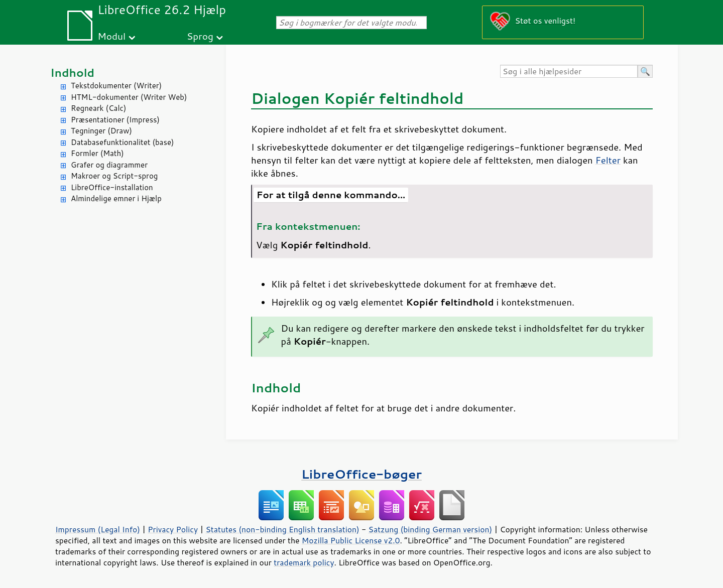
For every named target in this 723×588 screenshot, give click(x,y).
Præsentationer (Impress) (115, 120)
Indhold (72, 72)
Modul (111, 36)
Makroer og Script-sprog (114, 176)
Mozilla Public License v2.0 (351, 540)
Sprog (200, 36)
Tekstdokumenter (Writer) (116, 86)
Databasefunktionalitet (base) (122, 142)
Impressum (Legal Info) (98, 529)
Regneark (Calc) (98, 108)
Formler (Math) (97, 153)
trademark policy (304, 562)
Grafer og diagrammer (109, 165)
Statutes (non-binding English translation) (282, 529)
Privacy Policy (173, 529)
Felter (608, 160)
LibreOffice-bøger (361, 474)
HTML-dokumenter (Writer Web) (129, 97)
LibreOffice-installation (112, 187)
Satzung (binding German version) (431, 529)
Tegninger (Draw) (101, 131)
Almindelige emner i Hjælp (116, 198)
